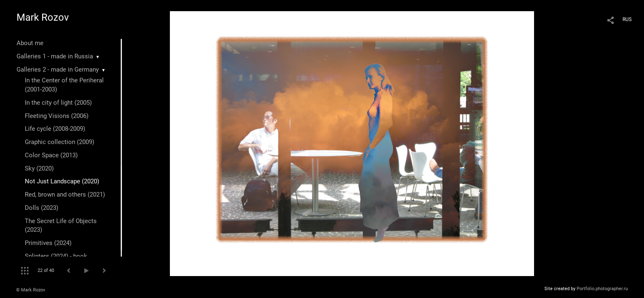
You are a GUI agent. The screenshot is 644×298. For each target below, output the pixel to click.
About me (30, 43)
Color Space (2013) (51, 155)
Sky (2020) (39, 168)
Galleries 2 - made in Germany (58, 70)
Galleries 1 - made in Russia (55, 56)
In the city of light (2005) (58, 103)
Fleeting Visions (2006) (57, 116)
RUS (627, 19)
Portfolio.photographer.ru (602, 289)
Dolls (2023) (42, 208)
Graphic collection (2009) (60, 142)
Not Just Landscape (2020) (62, 181)
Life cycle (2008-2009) (55, 129)
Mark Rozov (43, 17)
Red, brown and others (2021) (65, 195)
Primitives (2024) (48, 243)
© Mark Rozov (31, 290)
